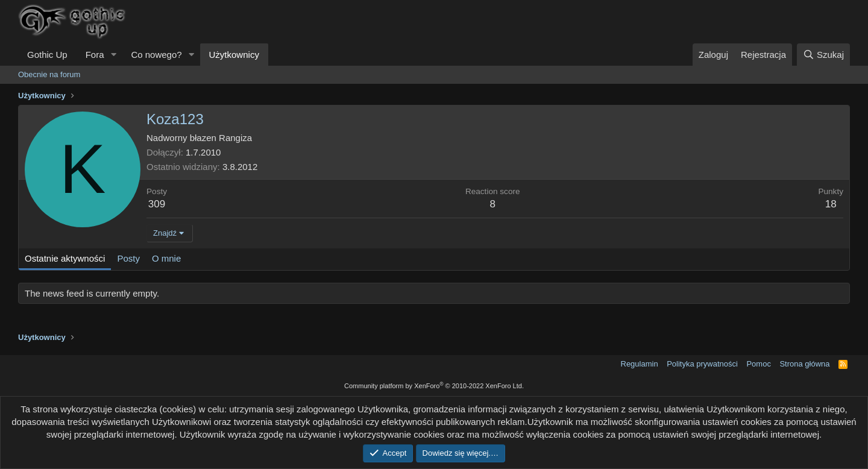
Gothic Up (47, 55)
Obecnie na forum (49, 74)
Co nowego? (156, 55)
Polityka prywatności (702, 364)
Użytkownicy (234, 55)
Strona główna (804, 364)
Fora (95, 55)
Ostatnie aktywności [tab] (65, 258)
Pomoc (758, 364)
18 (831, 204)
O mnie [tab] (166, 258)
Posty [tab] (128, 258)
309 (157, 204)
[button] (113, 55)
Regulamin (640, 364)
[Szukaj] (823, 55)
